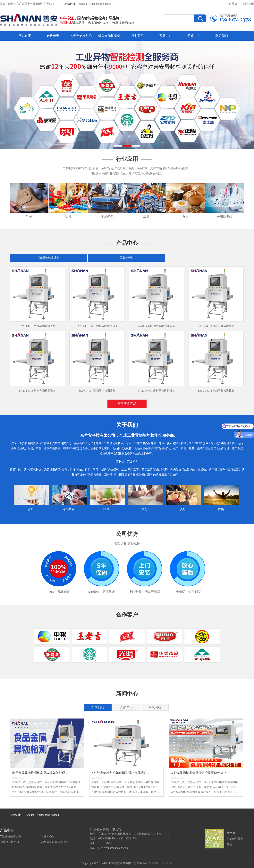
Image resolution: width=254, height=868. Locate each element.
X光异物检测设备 (48, 258)
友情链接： (17, 815)
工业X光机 (126, 258)
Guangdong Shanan (100, 4)
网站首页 (25, 36)
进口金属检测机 (109, 36)
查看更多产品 (127, 404)
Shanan (83, 4)
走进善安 (53, 36)
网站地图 (249, 4)
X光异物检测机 (81, 36)
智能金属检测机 (10, 842)
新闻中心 (194, 36)
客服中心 (165, 36)
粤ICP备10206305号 (160, 863)
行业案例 (137, 36)
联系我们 (234, 4)
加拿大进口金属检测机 (55, 842)
